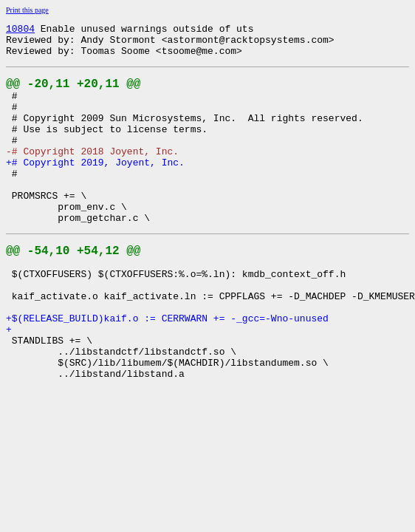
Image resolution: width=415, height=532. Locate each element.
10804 (20, 30)
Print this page (27, 10)
